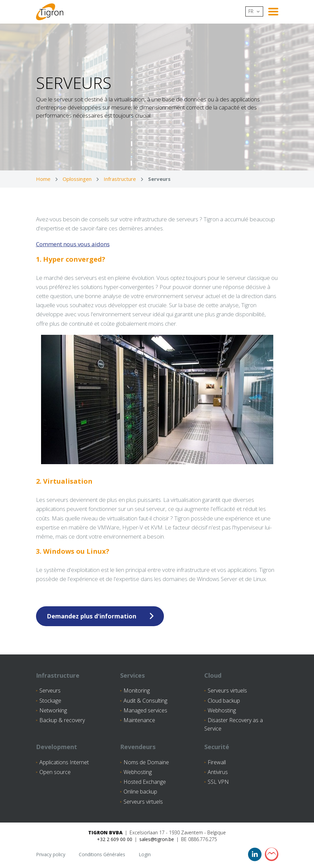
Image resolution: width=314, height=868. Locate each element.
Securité (217, 747)
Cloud (213, 675)
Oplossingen (77, 179)
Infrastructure (120, 179)
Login (145, 854)
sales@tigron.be (157, 839)
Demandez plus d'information (92, 616)
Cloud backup (224, 701)
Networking (53, 710)
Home (43, 179)
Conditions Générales (102, 854)
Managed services (145, 710)
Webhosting (222, 710)
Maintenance (139, 720)
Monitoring (137, 690)
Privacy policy (51, 854)
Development (57, 747)
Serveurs (50, 690)
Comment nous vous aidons (73, 244)
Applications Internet (64, 762)
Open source (55, 772)
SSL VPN (218, 782)
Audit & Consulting (145, 701)
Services (132, 675)
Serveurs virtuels (227, 690)
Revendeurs (138, 747)
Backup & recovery (62, 720)
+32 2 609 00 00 (115, 839)
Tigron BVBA (105, 832)
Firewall (217, 762)
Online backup (140, 792)
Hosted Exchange (145, 782)
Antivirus (218, 772)
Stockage (50, 701)
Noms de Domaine (146, 762)
